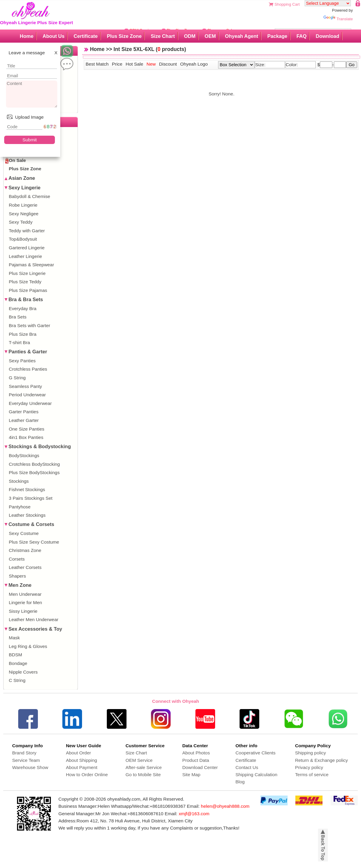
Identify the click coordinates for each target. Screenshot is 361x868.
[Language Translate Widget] (328, 3)
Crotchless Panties (28, 369)
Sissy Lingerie (23, 611)
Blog (240, 782)
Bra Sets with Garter (30, 325)
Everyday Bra (23, 308)
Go (352, 65)
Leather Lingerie (26, 256)
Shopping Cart (287, 4)
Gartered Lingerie (27, 248)
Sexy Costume (24, 533)
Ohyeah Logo (194, 64)
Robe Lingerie (23, 205)
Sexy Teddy (21, 222)
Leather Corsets (25, 567)
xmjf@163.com (194, 814)
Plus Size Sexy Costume (34, 542)
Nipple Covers (23, 672)
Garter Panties (24, 412)
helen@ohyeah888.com (225, 806)
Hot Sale (134, 64)
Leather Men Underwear (34, 619)
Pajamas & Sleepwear (31, 265)
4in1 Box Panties (26, 437)
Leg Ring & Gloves (28, 646)
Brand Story (24, 753)
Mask (14, 638)
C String (17, 680)
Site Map (191, 775)
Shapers (17, 576)
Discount (168, 64)
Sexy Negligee (24, 214)
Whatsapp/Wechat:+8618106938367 (148, 806)
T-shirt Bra (20, 342)
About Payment (82, 767)
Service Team (26, 760)
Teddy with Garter (27, 231)
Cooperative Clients (255, 753)
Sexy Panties (22, 361)
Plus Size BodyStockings (34, 472)
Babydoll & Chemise (30, 196)
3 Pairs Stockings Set (31, 498)
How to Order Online (87, 775)
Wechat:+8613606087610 (137, 814)
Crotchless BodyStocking (34, 464)
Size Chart (163, 36)
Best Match (97, 64)
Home (27, 36)
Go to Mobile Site (143, 775)
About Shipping (81, 760)
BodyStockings (24, 455)
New (151, 64)
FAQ (302, 36)
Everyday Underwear (30, 403)
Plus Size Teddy (25, 282)
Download (327, 36)
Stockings (19, 481)
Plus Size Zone (124, 36)
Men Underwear (25, 594)
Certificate (86, 36)
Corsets (17, 559)
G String (17, 378)
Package (277, 36)
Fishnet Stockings (27, 489)
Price (117, 64)
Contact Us (247, 767)
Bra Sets (18, 317)
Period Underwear (27, 395)
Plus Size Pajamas (28, 290)
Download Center (200, 767)
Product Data (196, 760)
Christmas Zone (25, 550)
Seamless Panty (26, 386)
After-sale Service (144, 767)
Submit (30, 140)
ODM (190, 36)
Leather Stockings (27, 515)
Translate (338, 19)
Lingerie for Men (26, 602)
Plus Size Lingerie (27, 273)
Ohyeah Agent (242, 36)
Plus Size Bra (23, 334)
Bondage (18, 663)
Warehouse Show (30, 767)
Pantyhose (20, 507)
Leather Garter (24, 420)
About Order (78, 753)
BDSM (16, 655)
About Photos (196, 753)
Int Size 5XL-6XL (134, 49)
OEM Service (139, 760)
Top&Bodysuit (23, 239)
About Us (54, 36)
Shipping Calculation (256, 775)
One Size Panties (27, 429)
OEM (210, 36)
